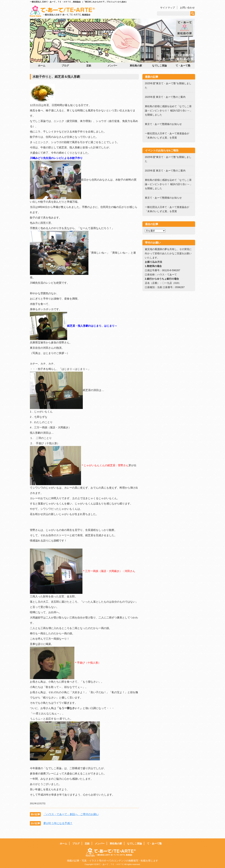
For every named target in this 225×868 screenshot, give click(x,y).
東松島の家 (136, 66)
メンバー (112, 66)
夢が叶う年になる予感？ (58, 823)
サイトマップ (168, 8)
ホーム (42, 66)
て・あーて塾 (183, 66)
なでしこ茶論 (159, 66)
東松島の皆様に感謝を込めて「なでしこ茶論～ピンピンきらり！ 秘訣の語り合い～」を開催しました (169, 110)
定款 (89, 66)
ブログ (65, 66)
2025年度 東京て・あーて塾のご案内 (166, 97)
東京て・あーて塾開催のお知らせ (163, 124)
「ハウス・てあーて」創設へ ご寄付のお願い (71, 814)
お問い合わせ (187, 8)
